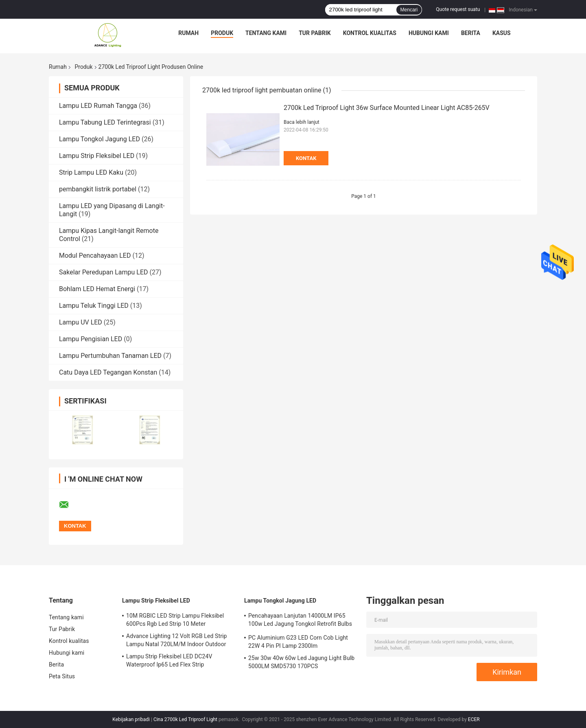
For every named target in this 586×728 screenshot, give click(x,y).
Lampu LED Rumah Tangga (98, 106)
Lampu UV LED (81, 322)
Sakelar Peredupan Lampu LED (104, 272)
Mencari (409, 10)
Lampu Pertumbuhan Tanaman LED (110, 356)
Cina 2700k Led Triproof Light (185, 719)
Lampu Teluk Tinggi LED (94, 306)
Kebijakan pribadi (131, 719)
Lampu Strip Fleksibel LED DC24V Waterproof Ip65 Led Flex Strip (169, 660)
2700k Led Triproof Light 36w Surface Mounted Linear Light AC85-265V (387, 108)
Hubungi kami (429, 33)
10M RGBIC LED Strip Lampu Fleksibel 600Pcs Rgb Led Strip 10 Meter (175, 620)
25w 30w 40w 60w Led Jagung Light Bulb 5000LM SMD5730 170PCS (301, 662)
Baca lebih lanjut (302, 122)
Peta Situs (62, 676)
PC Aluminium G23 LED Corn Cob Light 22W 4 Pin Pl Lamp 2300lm (298, 642)
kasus (502, 33)
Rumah (188, 33)
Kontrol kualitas (370, 33)
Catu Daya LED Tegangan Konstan (108, 372)
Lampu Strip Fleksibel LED (97, 156)
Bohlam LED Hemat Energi (97, 289)
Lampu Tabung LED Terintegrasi (105, 122)
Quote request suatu (458, 9)
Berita (471, 33)
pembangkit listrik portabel (98, 189)
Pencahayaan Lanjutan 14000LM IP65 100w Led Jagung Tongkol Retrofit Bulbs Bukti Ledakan (300, 621)
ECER (474, 719)
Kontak (306, 158)
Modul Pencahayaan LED (95, 255)
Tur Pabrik (315, 33)
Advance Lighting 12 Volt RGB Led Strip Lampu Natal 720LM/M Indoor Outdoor (177, 640)
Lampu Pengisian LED (91, 339)
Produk (222, 33)
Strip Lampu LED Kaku (91, 172)
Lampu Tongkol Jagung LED (99, 139)
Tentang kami (266, 33)
